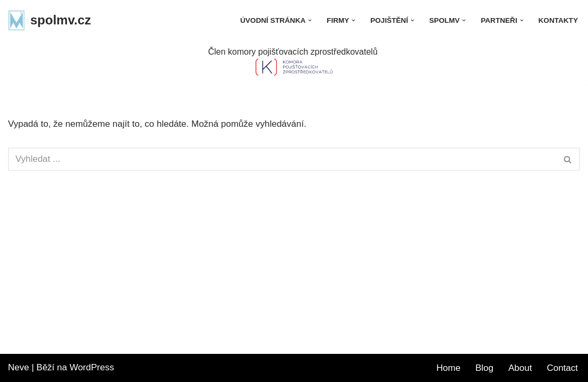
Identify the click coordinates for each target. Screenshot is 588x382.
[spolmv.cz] (49, 20)
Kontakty (558, 20)
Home (449, 368)
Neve (19, 367)
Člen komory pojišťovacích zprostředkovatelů (294, 52)
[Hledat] (282, 159)
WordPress (92, 367)
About (520, 368)
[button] (310, 20)
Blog (484, 368)
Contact (562, 368)
